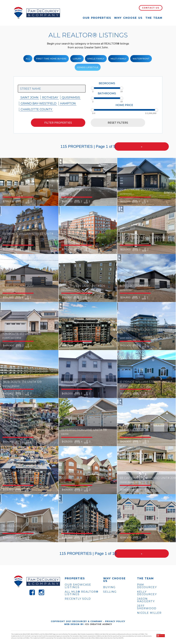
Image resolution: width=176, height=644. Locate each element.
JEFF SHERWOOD (147, 607)
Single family (96, 59)
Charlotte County (36, 109)
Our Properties (97, 18)
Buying (109, 587)
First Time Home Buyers (51, 59)
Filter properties (58, 123)
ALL (28, 59)
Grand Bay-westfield (39, 103)
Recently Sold (78, 599)
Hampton (68, 103)
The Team (154, 18)
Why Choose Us (128, 18)
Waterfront (141, 59)
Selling (110, 592)
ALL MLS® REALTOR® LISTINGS (82, 593)
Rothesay (50, 98)
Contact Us (151, 8)
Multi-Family (118, 59)
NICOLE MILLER (149, 613)
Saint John (29, 98)
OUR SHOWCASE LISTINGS (78, 586)
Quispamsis (71, 98)
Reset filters (118, 123)
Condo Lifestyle (88, 67)
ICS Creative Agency (98, 624)
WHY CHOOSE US (114, 580)
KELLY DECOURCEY (147, 593)
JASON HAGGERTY (146, 600)
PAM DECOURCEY (147, 586)
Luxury (77, 59)
